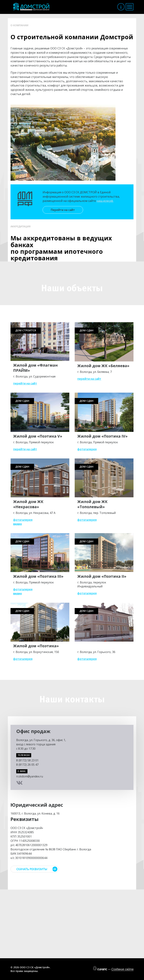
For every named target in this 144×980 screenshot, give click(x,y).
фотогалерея (87, 449)
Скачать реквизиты (32, 869)
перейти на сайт (25, 383)
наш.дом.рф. (105, 201)
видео (18, 524)
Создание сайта (122, 969)
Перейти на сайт (63, 210)
